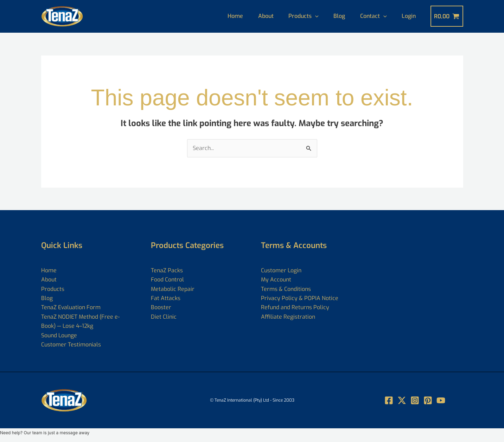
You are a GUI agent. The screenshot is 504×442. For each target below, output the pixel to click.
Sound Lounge (59, 335)
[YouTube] (441, 400)
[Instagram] (415, 400)
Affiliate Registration (288, 317)
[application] (309, 16)
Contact (371, 16)
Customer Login (281, 270)
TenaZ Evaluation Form (71, 307)
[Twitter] (402, 400)
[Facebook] (389, 400)
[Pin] (428, 400)
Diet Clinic (164, 317)
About (257, 16)
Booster (161, 307)
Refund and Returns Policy (295, 307)
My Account (276, 279)
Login (408, 16)
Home (225, 16)
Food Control (167, 279)
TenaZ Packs (167, 270)
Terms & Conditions (286, 289)
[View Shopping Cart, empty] (447, 16)
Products (297, 16)
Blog (335, 16)
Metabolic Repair (173, 289)
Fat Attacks (166, 298)
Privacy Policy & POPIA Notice (300, 298)
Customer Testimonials (71, 344)
